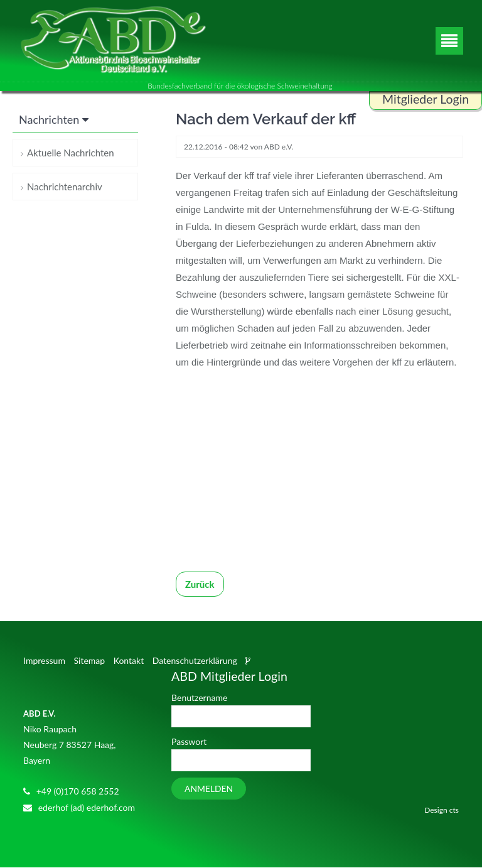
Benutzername (199, 697)
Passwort (189, 742)
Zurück (200, 585)
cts (454, 811)
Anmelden (209, 789)
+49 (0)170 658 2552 (78, 791)
